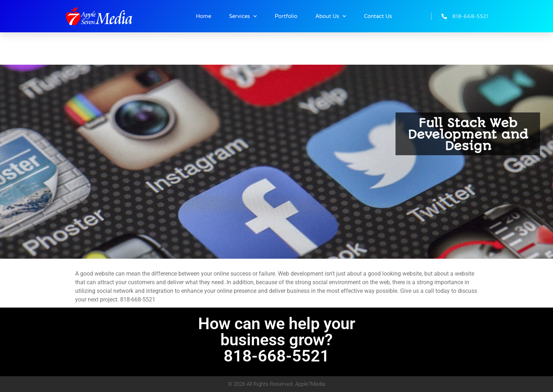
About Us (331, 16)
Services (243, 16)
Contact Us (378, 16)
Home (204, 16)
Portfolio (286, 16)
